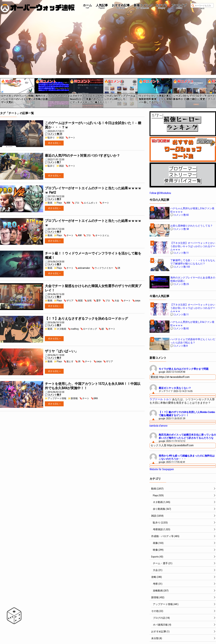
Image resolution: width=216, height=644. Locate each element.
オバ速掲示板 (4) (162, 625)
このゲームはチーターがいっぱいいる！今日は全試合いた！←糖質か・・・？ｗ (93, 125)
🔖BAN (94, 398)
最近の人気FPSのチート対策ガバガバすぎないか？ (82, 156)
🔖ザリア (69, 301)
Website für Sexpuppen (162, 469)
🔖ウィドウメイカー (102, 268)
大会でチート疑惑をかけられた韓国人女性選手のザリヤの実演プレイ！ (93, 288)
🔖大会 (115, 301)
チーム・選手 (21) (163, 563)
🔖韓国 (79, 301)
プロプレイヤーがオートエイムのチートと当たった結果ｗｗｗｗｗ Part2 (93, 190)
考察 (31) (158, 584)
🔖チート (70, 138)
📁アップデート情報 (56, 398)
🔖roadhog (73, 329)
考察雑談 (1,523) (162, 529)
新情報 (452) (158, 597)
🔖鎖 (101, 329)
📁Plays (58, 203)
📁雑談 (60, 138)
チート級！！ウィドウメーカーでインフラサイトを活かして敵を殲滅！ (93, 255)
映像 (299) (158, 550)
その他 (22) (157, 611)
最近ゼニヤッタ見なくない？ (175, 388)
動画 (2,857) (157, 489)
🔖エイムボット (89, 203)
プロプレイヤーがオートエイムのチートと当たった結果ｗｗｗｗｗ (93, 223)
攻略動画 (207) (161, 591)
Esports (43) (157, 557)
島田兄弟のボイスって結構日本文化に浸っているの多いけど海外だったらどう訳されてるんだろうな (187, 436)
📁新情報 (73, 398)
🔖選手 (97, 301)
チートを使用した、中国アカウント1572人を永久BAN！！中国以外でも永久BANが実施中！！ (93, 386)
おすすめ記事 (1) (160, 632)
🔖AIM (67, 203)
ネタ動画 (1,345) (162, 502)
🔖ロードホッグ (89, 329)
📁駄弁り (50, 138)
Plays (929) (158, 495)
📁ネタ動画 (60, 329)
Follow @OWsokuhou (160, 193)
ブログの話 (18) (161, 618)
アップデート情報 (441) (166, 604)
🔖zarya (136, 301)
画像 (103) (158, 543)
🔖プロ (76, 203)
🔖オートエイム (101, 235)
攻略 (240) (157, 577)
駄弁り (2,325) (160, 523)
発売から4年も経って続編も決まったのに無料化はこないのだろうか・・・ (187, 457)
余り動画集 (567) (162, 509)
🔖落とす (69, 361)
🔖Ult (117, 268)
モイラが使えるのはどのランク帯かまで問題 (184, 369)
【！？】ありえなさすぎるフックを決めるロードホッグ (86, 319)
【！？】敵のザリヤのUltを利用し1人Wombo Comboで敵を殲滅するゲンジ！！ (187, 414)
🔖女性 (88, 301)
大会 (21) (158, 570)
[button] (2, 92)
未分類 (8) (157, 638)
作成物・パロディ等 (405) (165, 536)
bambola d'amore (159, 426)
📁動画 (49, 203)
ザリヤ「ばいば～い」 (61, 351)
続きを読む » (54, 143)
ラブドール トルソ (161, 399)
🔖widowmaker (83, 268)
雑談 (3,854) (157, 516)
